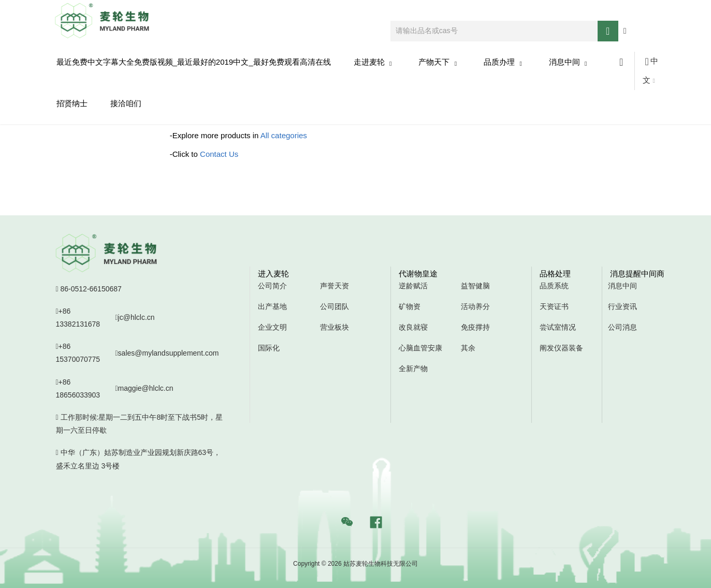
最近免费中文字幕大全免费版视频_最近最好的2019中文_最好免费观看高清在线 (194, 62)
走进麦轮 (373, 62)
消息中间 (568, 62)
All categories (284, 135)
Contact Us (219, 154)
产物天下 (438, 62)
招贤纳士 (72, 103)
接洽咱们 (126, 103)
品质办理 (503, 62)
